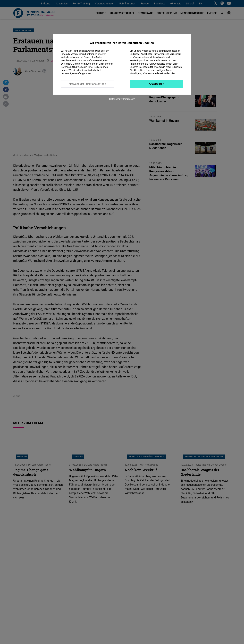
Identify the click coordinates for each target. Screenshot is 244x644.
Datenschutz (116, 99)
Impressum (129, 99)
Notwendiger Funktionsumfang (87, 84)
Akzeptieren (157, 84)
